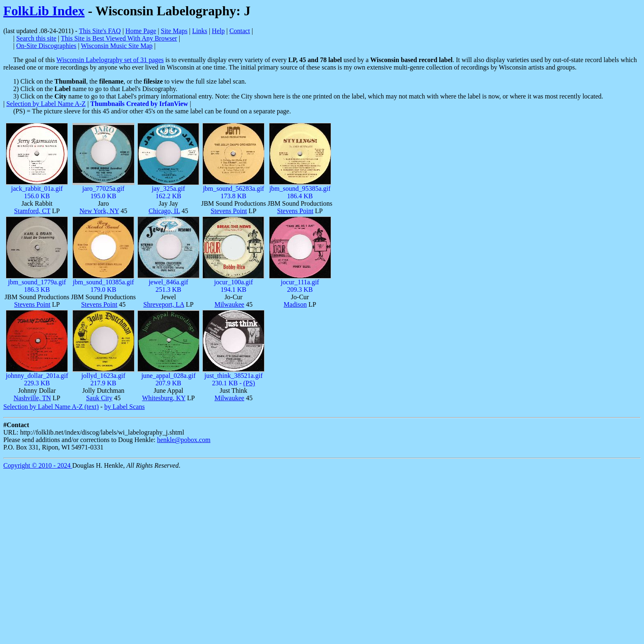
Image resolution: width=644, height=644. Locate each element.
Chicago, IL (164, 211)
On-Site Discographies (46, 46)
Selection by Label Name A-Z (46, 104)
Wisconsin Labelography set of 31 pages (110, 60)
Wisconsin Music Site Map (117, 46)
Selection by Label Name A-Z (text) (51, 407)
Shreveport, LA (164, 304)
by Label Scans (125, 407)
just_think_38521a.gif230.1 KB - (234, 379)
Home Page (141, 31)
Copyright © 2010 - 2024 (38, 465)
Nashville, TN (32, 398)
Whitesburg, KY (164, 398)
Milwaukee (229, 304)
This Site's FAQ (100, 31)
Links (199, 31)
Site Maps (174, 31)
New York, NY (99, 211)
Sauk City (99, 398)
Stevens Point (229, 211)
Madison (295, 304)
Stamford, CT (32, 211)
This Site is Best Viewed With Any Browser (119, 38)
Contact (240, 31)
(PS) (249, 383)
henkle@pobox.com (184, 440)
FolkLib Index (44, 11)
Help (218, 31)
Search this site (36, 38)
